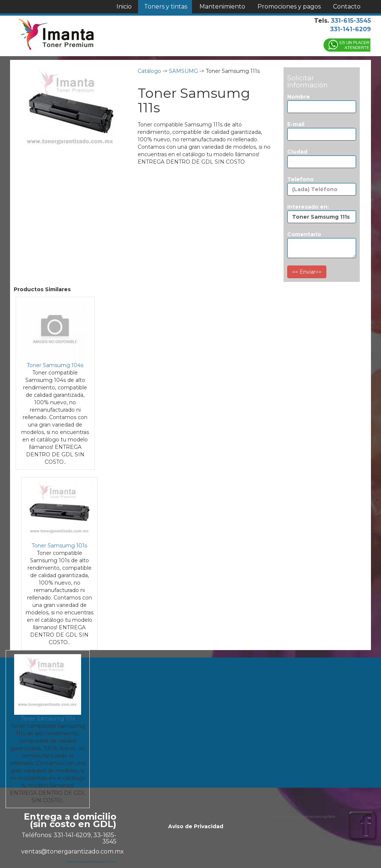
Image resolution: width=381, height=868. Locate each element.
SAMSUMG (183, 71)
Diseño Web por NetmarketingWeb (302, 816)
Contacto (347, 7)
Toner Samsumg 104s (55, 365)
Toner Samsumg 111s (48, 718)
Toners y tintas (166, 7)
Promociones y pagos (289, 7)
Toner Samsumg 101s (59, 546)
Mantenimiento (222, 7)
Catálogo (149, 71)
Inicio (124, 7)
